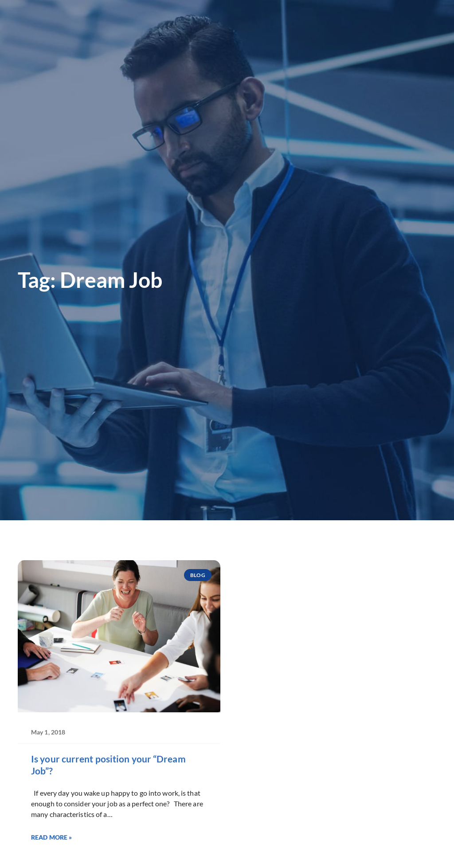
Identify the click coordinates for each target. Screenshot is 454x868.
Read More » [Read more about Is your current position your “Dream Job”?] (51, 837)
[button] (432, 30)
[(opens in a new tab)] (336, 14)
